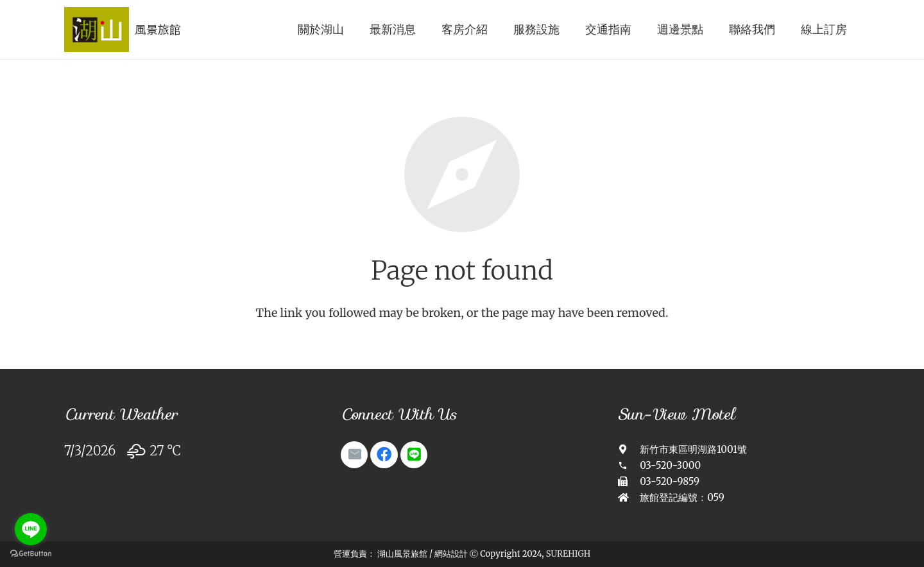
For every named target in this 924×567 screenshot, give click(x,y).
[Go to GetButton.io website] (31, 554)
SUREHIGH (568, 554)
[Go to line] (31, 529)
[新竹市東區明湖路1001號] (629, 449)
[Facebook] (384, 455)
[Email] (354, 455)
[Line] (414, 455)
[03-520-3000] (629, 465)
